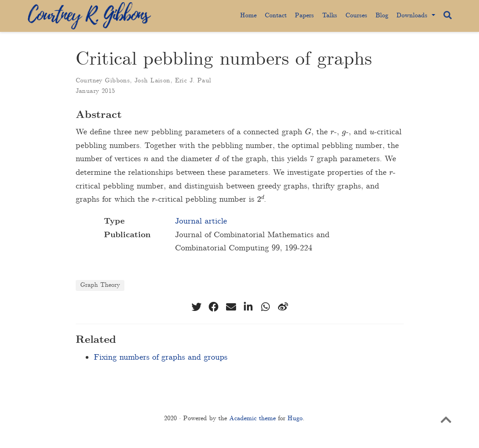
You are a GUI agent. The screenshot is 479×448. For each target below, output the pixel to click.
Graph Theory (100, 285)
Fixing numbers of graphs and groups (161, 357)
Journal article (201, 221)
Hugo (295, 418)
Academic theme (252, 418)
